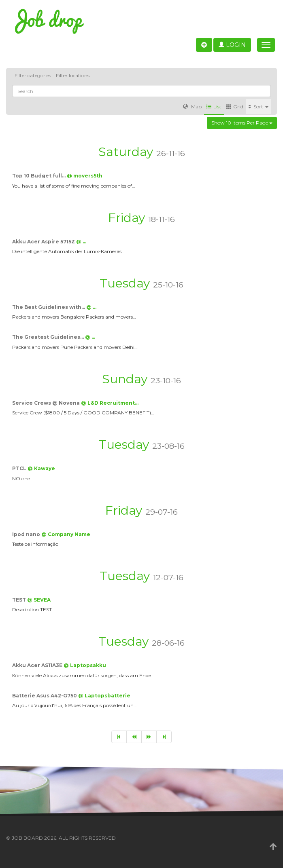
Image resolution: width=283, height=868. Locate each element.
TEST (20, 600)
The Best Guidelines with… (49, 307)
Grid (235, 107)
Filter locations (73, 75)
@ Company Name (66, 534)
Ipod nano (27, 534)
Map (192, 107)
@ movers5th (85, 176)
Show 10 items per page (242, 123)
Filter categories (33, 75)
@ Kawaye (41, 468)
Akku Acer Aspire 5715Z (44, 242)
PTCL (20, 468)
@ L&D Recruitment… (110, 403)
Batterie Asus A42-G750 (45, 696)
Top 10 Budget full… (39, 176)
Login (232, 45)
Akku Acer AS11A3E (38, 665)
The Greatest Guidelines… (49, 337)
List (214, 107)
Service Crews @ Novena (47, 403)
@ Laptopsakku (85, 665)
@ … (81, 242)
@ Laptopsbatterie (104, 696)
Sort (258, 107)
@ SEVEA (39, 600)
